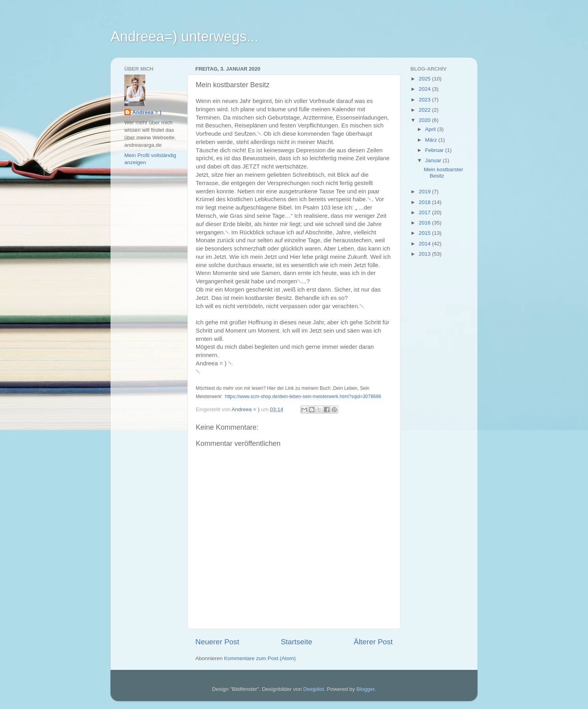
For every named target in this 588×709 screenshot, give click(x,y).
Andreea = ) (147, 112)
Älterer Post (373, 642)
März (432, 140)
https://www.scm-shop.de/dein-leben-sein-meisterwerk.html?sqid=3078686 (303, 397)
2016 (425, 223)
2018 (425, 202)
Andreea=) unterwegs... (184, 36)
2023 (425, 100)
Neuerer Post (217, 642)
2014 (425, 244)
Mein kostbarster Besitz (444, 173)
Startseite (296, 642)
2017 (425, 212)
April (431, 129)
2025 (425, 79)
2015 (425, 233)
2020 (425, 120)
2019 (425, 192)
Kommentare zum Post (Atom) (260, 658)
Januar (434, 160)
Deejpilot (314, 689)
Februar (435, 150)
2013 (425, 254)
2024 (425, 89)
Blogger (365, 689)
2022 (425, 110)
